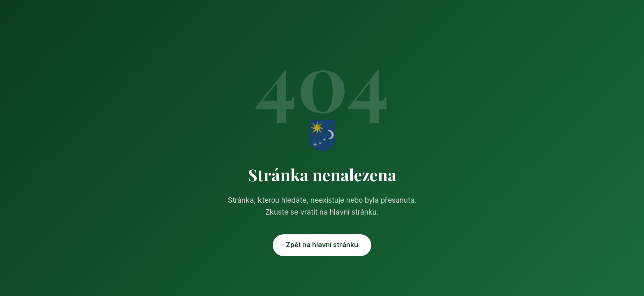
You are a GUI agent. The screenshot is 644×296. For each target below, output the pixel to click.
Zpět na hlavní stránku (322, 245)
